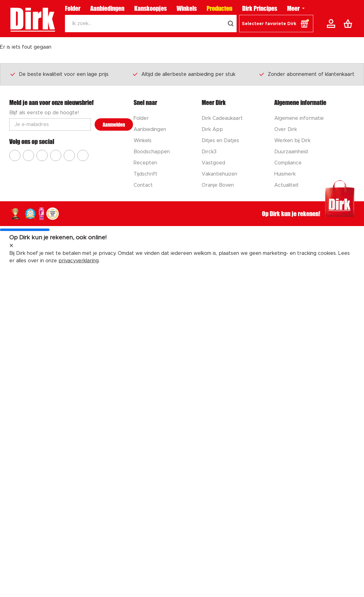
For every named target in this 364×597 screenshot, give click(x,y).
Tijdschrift (146, 174)
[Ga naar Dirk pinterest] (56, 155)
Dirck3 (209, 152)
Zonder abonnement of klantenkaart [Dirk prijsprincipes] (306, 74)
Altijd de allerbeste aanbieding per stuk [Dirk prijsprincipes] (184, 74)
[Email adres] (50, 124)
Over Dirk (286, 129)
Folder (73, 8)
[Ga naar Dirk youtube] (42, 155)
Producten (219, 8)
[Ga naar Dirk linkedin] (83, 155)
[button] (276, 24)
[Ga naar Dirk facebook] (15, 155)
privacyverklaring (79, 261)
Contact (143, 185)
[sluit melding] (11, 246)
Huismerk (285, 174)
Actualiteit (287, 185)
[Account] (332, 24)
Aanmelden (114, 125)
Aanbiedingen (107, 8)
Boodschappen (152, 152)
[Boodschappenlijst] (349, 24)
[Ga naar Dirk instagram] (28, 155)
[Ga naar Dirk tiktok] (69, 155)
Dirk (32, 19)
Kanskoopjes (150, 8)
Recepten (145, 163)
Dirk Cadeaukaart (222, 118)
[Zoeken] (145, 24)
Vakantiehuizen (219, 174)
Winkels (187, 8)
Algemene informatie (299, 118)
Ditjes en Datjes (220, 141)
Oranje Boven (218, 185)
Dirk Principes (260, 8)
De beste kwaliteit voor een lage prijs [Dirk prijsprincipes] (59, 74)
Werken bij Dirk (292, 141)
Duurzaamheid (291, 152)
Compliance (288, 163)
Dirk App (212, 129)
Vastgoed (213, 163)
